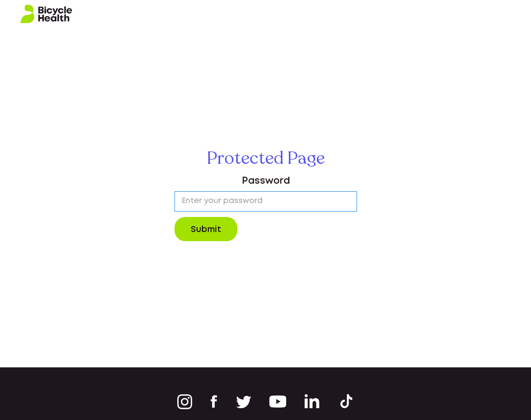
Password (266, 181)
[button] (511, 14)
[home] (46, 14)
